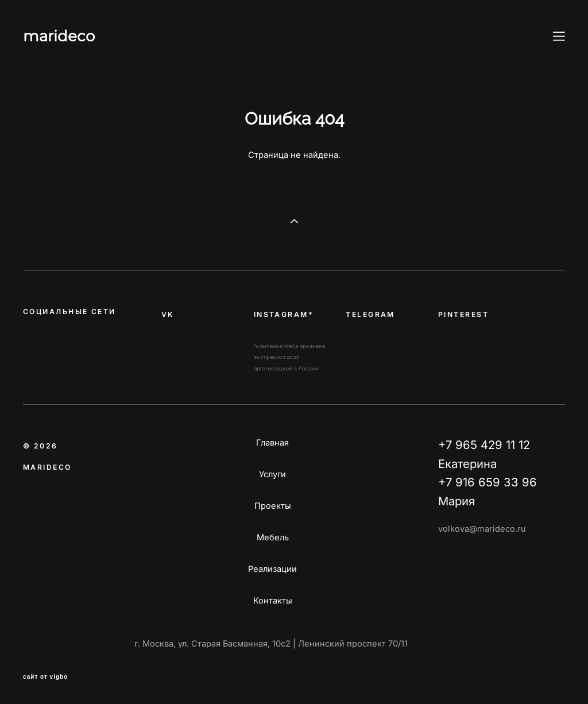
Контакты (273, 601)
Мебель (273, 537)
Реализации (272, 569)
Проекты (273, 506)
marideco (59, 36)
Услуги (272, 474)
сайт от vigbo (45, 677)
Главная (272, 443)
